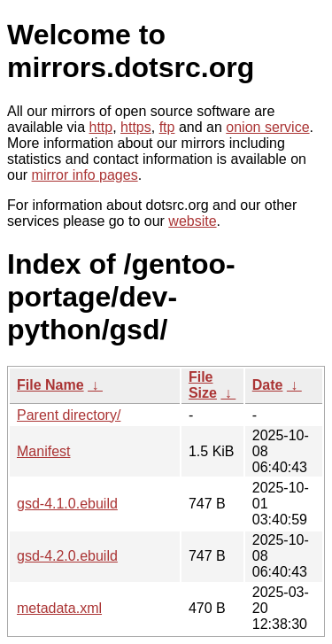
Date (268, 385)
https (136, 127)
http (101, 127)
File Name (50, 385)
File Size (203, 385)
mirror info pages (85, 175)
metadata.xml (59, 608)
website (192, 221)
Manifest (43, 451)
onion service (267, 127)
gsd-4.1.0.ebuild (67, 504)
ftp (167, 127)
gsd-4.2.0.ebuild (67, 556)
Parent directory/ (69, 415)
